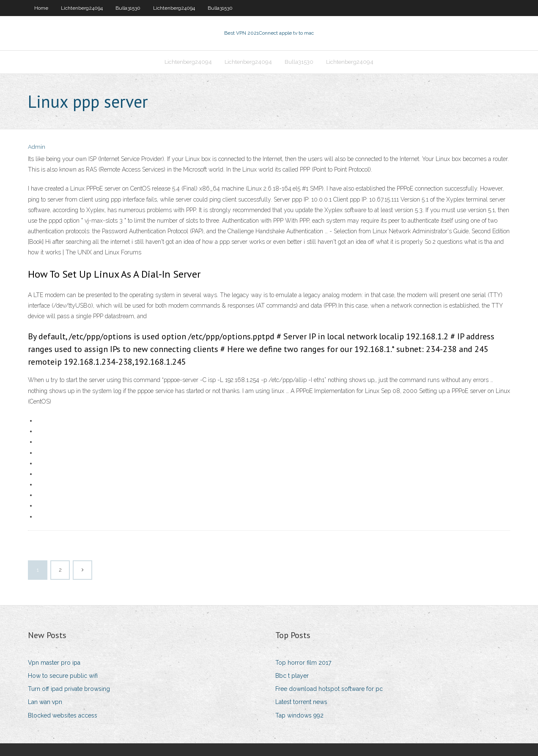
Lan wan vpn (45, 702)
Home (41, 8)
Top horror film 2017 (303, 663)
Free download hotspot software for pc (329, 689)
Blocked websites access (63, 715)
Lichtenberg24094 (82, 8)
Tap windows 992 (299, 715)
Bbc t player (292, 676)
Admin (37, 147)
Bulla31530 (128, 8)
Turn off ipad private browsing (69, 689)
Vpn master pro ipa (54, 663)
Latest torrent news (301, 702)
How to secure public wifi (63, 676)
